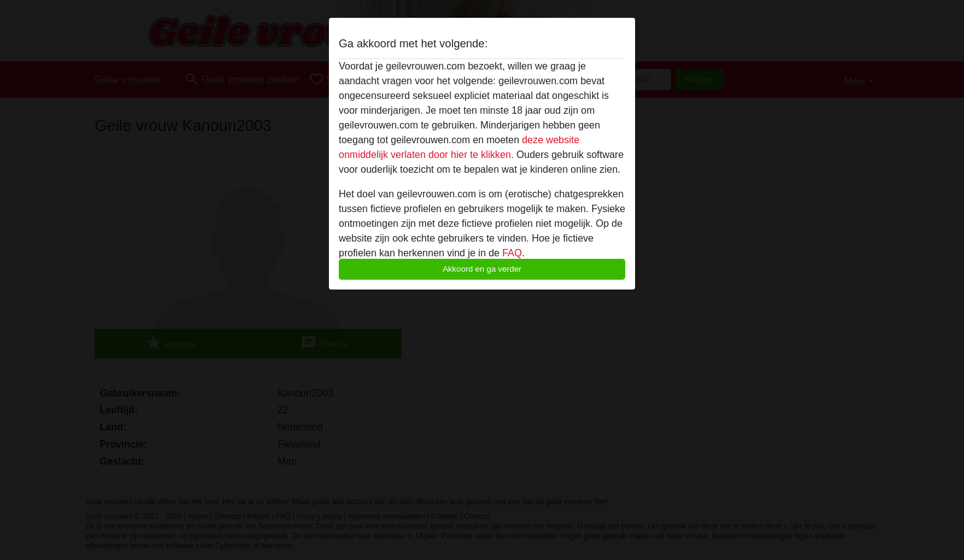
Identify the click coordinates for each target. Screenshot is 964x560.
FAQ (512, 253)
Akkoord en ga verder (482, 269)
